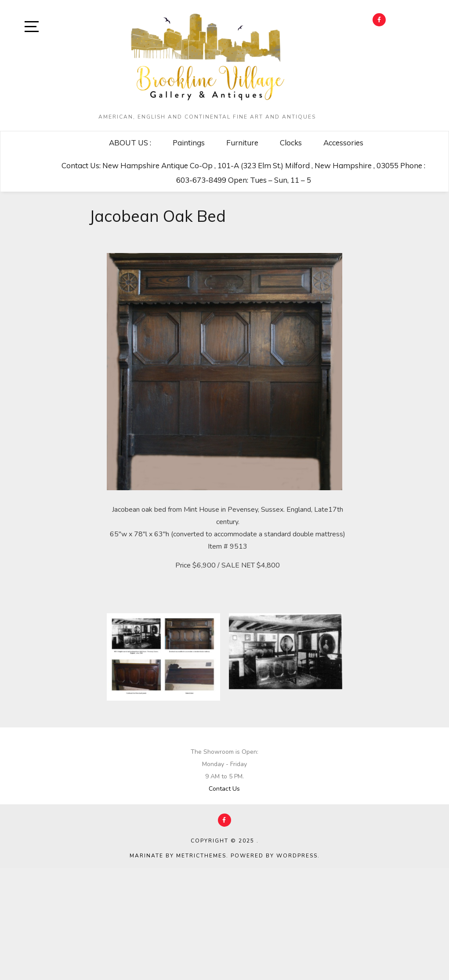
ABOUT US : (130, 143)
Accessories (343, 143)
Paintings (189, 143)
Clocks (291, 143)
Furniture (242, 143)
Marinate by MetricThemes (178, 856)
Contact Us (224, 789)
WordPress (297, 856)
